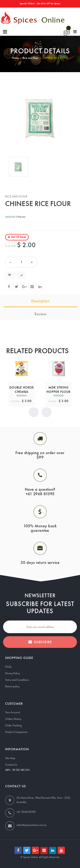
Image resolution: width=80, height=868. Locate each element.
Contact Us (11, 765)
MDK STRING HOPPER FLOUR (59, 390)
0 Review (21, 217)
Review (40, 314)
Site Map (10, 758)
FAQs (8, 667)
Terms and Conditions (17, 680)
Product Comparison (16, 732)
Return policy (12, 686)
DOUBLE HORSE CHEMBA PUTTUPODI (22, 392)
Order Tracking (13, 725)
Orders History (13, 719)
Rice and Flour (31, 58)
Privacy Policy (13, 673)
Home (15, 58)
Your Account (13, 712)
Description (40, 301)
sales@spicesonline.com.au (31, 825)
